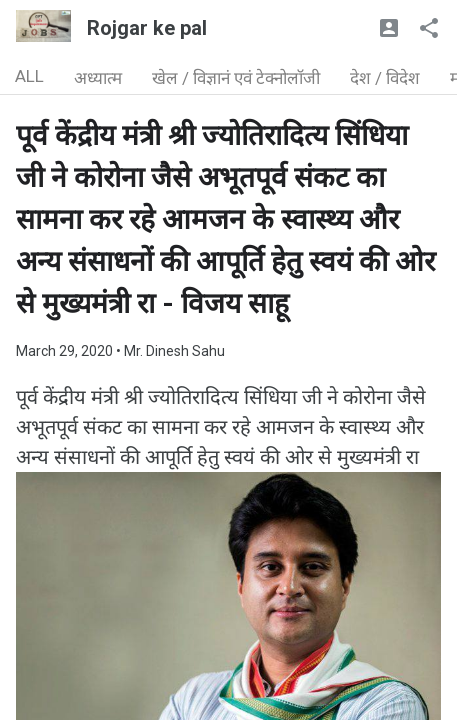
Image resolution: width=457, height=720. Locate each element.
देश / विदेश (385, 78)
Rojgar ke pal (147, 28)
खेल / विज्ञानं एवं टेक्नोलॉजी (236, 78)
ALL (29, 76)
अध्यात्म (98, 78)
